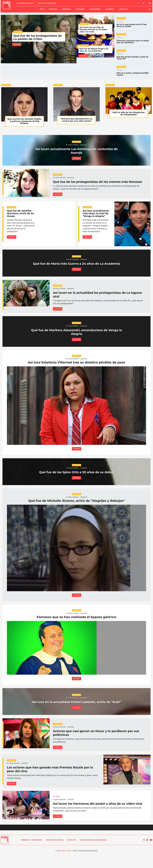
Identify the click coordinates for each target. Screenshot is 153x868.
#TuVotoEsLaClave (25, 3)
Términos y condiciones (31, 854)
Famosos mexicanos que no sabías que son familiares (133, 40)
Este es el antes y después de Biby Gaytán (133, 72)
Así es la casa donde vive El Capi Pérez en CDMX (133, 24)
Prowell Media (66, 865)
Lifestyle (123, 9)
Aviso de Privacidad (55, 854)
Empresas (67, 9)
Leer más (17, 43)
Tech (42, 9)
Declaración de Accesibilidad (93, 854)
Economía (80, 9)
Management (95, 9)
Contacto (71, 854)
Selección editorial (47, 3)
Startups (53, 9)
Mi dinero (110, 9)
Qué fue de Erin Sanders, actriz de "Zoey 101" (133, 56)
